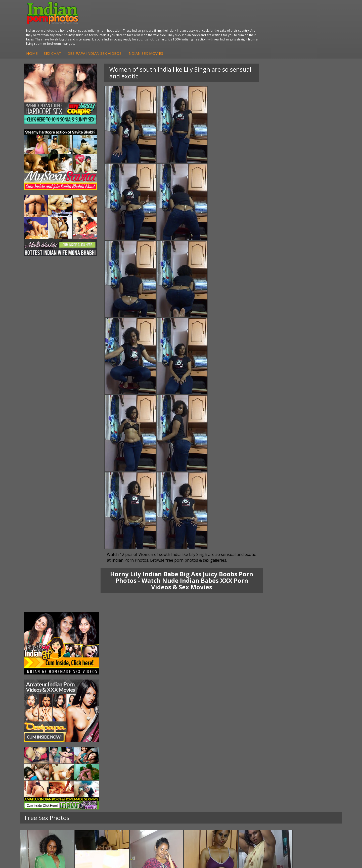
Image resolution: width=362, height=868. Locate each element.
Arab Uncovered (151, 786)
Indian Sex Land (258, 786)
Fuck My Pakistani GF (101, 786)
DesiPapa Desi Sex (99, 776)
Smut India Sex (311, 781)
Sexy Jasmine (41, 771)
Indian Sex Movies (226, 27)
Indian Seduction (205, 771)
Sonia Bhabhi (41, 766)
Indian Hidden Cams (154, 766)
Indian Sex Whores (206, 766)
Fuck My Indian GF (153, 771)
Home (113, 27)
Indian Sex (92, 771)
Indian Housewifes (99, 781)
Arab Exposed (95, 766)
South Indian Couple (47, 781)
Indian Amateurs (151, 776)
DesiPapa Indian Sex (101, 761)
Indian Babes (148, 781)
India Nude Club (258, 776)
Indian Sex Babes (205, 781)
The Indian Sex (311, 761)
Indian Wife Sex (311, 776)
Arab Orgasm (256, 761)
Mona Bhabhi (41, 761)
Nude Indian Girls (205, 786)
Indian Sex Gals (204, 776)
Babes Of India (257, 766)
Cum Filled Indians (260, 771)
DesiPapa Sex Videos (155, 761)
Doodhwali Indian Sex (316, 766)
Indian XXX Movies (313, 786)
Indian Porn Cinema (207, 761)
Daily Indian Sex (311, 771)
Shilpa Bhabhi (41, 786)
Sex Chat (133, 27)
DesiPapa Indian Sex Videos (175, 27)
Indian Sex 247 (257, 781)
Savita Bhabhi (41, 776)
